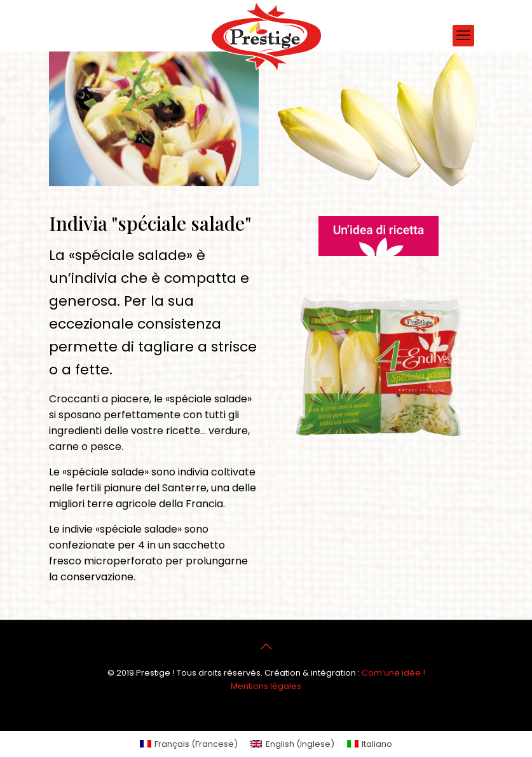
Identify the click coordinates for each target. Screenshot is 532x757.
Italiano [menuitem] (377, 744)
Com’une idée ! (393, 673)
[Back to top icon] (266, 646)
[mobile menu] (463, 36)
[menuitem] (189, 744)
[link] (378, 236)
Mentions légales (266, 686)
